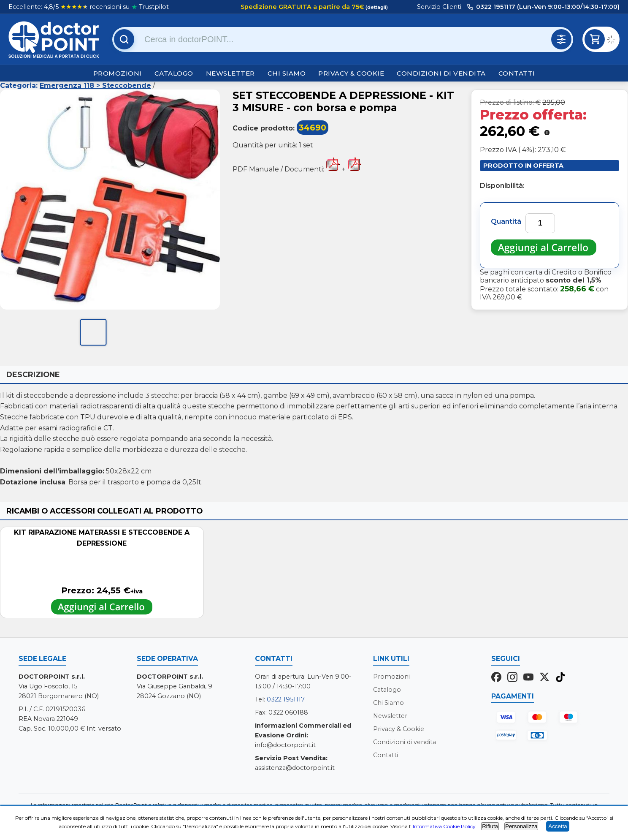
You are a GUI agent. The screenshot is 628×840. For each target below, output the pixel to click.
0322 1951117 (286, 699)
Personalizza (521, 826)
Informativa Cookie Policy (444, 826)
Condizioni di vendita (441, 73)
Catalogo (174, 73)
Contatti (517, 73)
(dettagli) (376, 7)
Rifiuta (490, 826)
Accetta (558, 826)
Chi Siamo (287, 73)
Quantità (506, 222)
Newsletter (230, 73)
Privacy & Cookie (351, 73)
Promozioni (118, 73)
